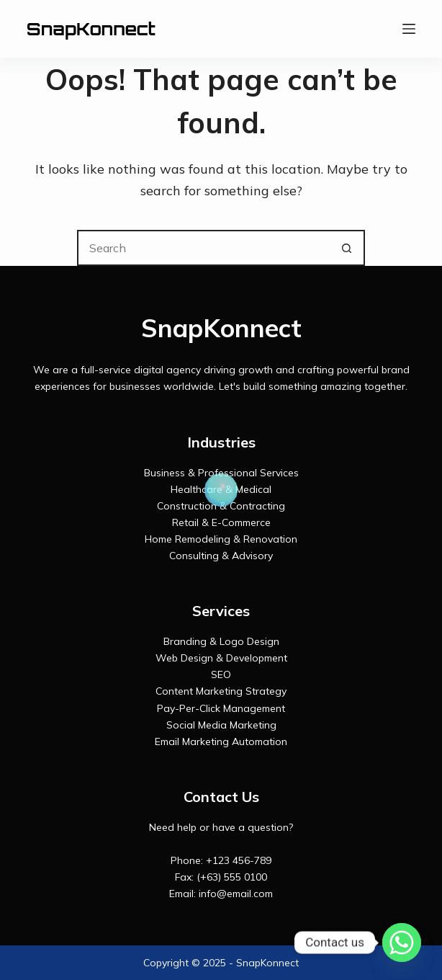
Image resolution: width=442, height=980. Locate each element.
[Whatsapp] (402, 943)
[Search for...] (203, 248)
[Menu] (409, 29)
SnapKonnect (91, 29)
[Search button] (347, 248)
